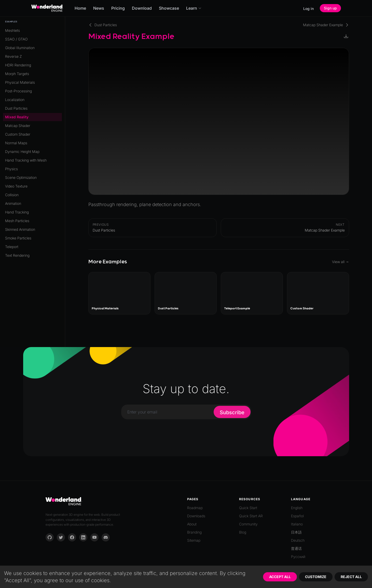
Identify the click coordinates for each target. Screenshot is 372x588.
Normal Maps (16, 143)
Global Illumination (20, 48)
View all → (341, 262)
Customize (316, 577)
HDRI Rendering (18, 65)
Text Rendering (17, 255)
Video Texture (16, 186)
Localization (15, 100)
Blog (243, 532)
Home (80, 8)
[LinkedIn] (83, 537)
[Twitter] (61, 537)
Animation (13, 203)
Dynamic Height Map (22, 152)
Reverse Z (13, 56)
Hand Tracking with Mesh (26, 160)
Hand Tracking (17, 212)
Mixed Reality (17, 117)
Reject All (351, 577)
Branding (194, 532)
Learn (194, 8)
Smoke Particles (18, 238)
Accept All (280, 577)
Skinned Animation (20, 229)
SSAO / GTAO (16, 39)
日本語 (296, 532)
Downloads (196, 516)
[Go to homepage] (47, 8)
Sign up (330, 8)
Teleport (12, 247)
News (99, 8)
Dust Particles (16, 108)
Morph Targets (17, 74)
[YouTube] (94, 537)
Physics (11, 169)
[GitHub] (50, 537)
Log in (308, 9)
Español (297, 516)
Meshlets (12, 30)
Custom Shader (18, 134)
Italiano (297, 524)
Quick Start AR (251, 516)
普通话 (296, 548)
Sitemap (194, 540)
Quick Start (248, 508)
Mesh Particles (17, 221)
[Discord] (106, 537)
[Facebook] (72, 537)
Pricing (118, 8)
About (192, 524)
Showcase (169, 8)
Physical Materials (20, 82)
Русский (298, 557)
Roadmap (195, 508)
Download (142, 8)
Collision (12, 195)
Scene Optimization (21, 177)
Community (248, 524)
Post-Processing (18, 91)
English (297, 508)
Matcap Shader (18, 126)
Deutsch (298, 540)
